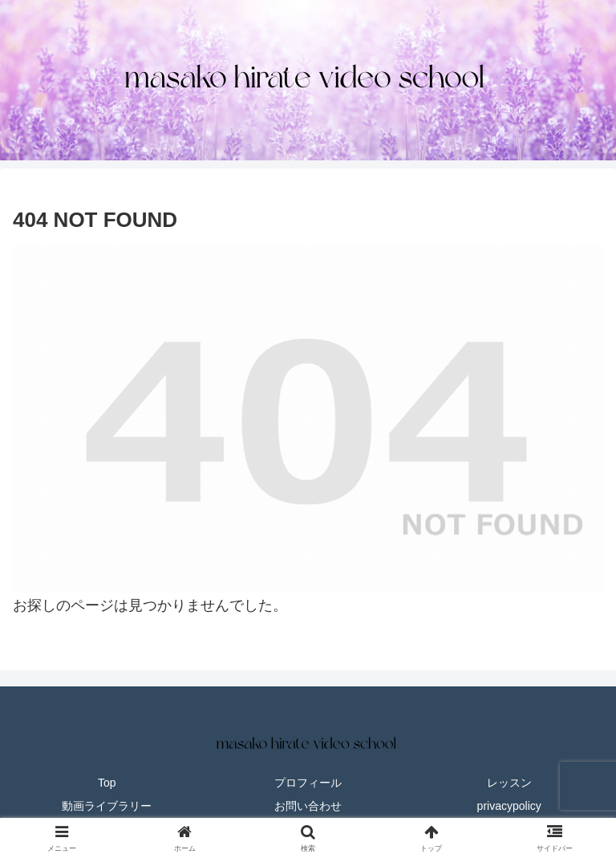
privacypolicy (509, 806)
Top (107, 783)
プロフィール (308, 783)
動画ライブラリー (107, 806)
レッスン (509, 783)
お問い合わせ (308, 806)
